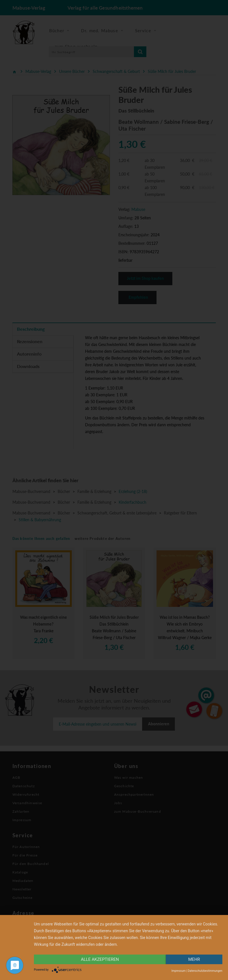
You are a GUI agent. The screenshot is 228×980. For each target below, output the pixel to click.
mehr (194, 959)
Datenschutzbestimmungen (205, 971)
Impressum (179, 971)
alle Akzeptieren (100, 959)
